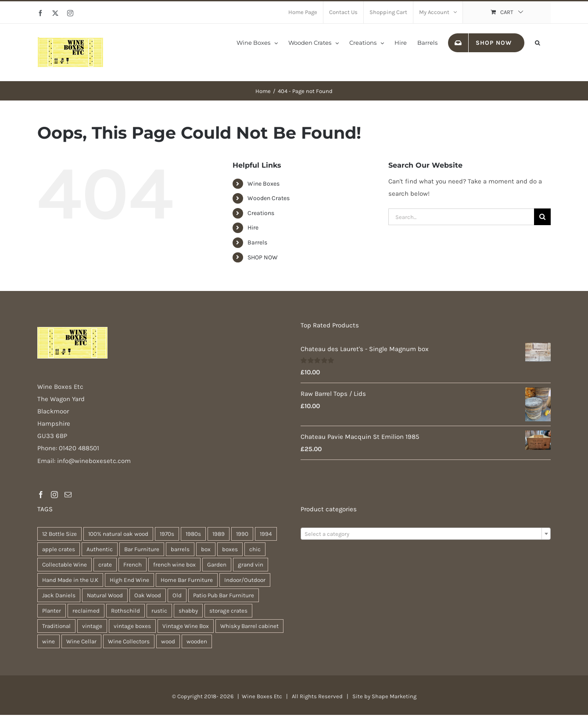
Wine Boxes (264, 184)
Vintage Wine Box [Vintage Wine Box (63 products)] (186, 626)
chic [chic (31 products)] (255, 549)
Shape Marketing (394, 696)
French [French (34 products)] (133, 565)
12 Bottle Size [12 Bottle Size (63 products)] (59, 534)
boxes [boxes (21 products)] (230, 549)
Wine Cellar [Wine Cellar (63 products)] (81, 641)
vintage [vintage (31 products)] (92, 626)
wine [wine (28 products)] (48, 641)
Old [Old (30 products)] (177, 595)
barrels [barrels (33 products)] (180, 549)
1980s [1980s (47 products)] (193, 534)
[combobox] (426, 534)
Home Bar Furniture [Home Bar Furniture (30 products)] (187, 580)
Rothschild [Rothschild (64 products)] (125, 611)
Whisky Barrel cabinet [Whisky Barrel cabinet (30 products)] (249, 626)
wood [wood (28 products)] (168, 641)
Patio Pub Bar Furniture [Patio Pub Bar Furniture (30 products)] (224, 595)
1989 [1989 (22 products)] (219, 534)
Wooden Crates (269, 198)
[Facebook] (41, 495)
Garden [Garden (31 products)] (217, 565)
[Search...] (461, 217)
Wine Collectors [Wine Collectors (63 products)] (129, 641)
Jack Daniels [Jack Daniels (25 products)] (59, 595)
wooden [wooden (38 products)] (197, 641)
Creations (261, 213)
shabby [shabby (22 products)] (188, 611)
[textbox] (426, 534)
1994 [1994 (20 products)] (266, 534)
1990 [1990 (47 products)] (242, 534)
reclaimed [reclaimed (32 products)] (86, 611)
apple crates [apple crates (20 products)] (59, 549)
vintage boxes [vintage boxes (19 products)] (132, 626)
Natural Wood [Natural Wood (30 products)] (105, 595)
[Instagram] (54, 495)
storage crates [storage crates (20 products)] (228, 611)
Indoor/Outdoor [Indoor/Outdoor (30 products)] (245, 580)
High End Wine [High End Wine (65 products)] (129, 580)
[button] (538, 42)
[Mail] (68, 495)
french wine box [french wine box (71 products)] (174, 565)
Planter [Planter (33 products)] (52, 611)
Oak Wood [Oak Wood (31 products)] (148, 595)
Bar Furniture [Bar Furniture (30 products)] (142, 549)
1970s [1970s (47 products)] (167, 534)
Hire (253, 228)
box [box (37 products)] (206, 549)
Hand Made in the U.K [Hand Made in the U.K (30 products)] (70, 580)
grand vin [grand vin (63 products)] (251, 565)
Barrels (257, 242)
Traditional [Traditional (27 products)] (56, 626)
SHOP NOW (263, 257)
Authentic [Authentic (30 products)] (100, 549)
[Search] (542, 217)
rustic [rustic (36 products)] (159, 611)
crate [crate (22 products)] (105, 565)
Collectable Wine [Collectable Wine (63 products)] (65, 565)
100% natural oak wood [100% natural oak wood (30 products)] (118, 534)
